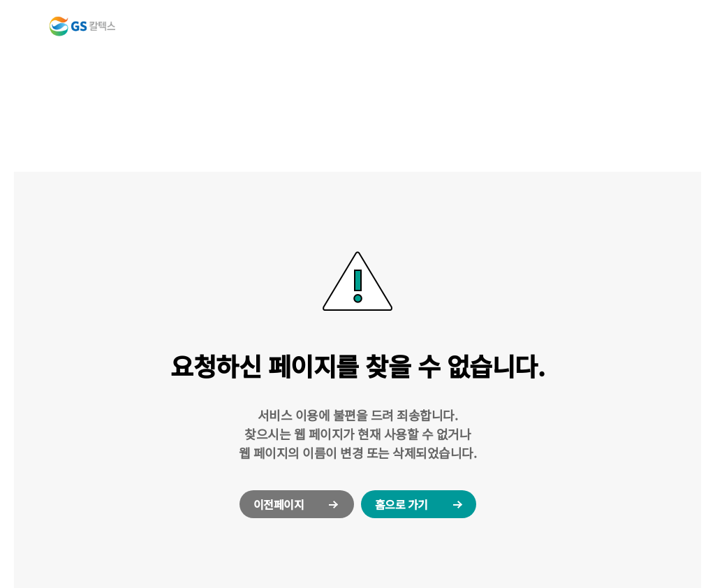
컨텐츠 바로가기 (0, 0)
